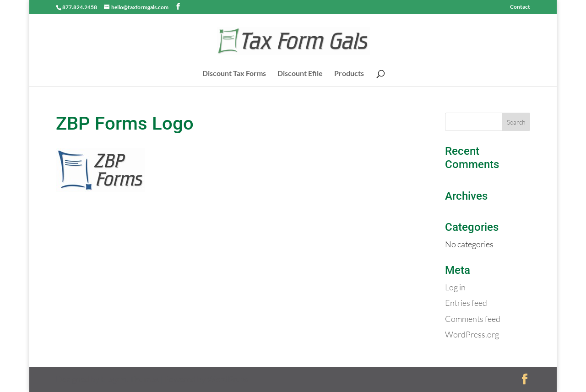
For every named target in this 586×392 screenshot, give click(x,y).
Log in (455, 287)
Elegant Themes (130, 379)
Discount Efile (300, 74)
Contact (520, 7)
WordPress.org (472, 334)
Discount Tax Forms (234, 74)
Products (349, 74)
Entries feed (466, 303)
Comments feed (473, 319)
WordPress (228, 379)
